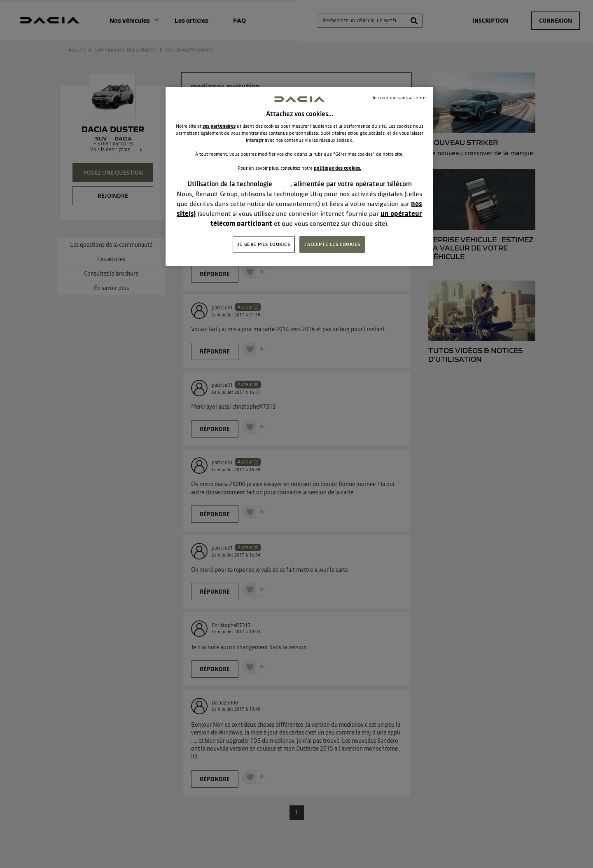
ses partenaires (219, 126)
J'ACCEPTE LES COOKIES (332, 244)
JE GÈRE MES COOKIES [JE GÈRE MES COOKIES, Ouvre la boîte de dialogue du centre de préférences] (264, 244)
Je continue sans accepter (400, 98)
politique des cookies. (337, 168)
